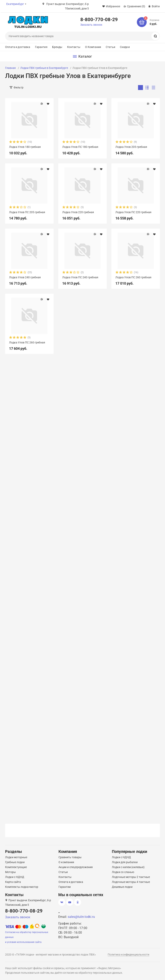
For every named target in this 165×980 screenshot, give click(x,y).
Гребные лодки (15, 862)
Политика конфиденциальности (128, 955)
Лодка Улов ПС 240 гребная (80, 277)
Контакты (74, 47)
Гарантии (65, 887)
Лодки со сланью (123, 872)
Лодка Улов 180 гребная (25, 147)
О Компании (93, 47)
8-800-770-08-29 (99, 19)
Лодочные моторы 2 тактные (131, 877)
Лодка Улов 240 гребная (25, 277)
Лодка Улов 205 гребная (131, 147)
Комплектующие (16, 867)
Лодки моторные (16, 857)
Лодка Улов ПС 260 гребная (133, 277)
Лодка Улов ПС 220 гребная (133, 212)
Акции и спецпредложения (76, 867)
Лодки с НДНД (15, 877)
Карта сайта (13, 882)
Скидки (125, 47)
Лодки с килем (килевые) (128, 867)
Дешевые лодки (122, 887)
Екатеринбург (15, 4)
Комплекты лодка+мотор (22, 887)
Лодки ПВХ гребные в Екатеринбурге (44, 68)
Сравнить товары (70, 857)
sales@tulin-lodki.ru (81, 917)
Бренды (57, 47)
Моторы (10, 872)
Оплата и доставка (18, 47)
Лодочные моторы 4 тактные (131, 882)
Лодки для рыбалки (125, 862)
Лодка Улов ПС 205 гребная (27, 212)
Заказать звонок (91, 25)
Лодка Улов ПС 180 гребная (80, 147)
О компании (66, 862)
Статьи (110, 47)
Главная (10, 68)
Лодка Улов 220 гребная (78, 212)
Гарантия (41, 47)
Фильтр (19, 87)
